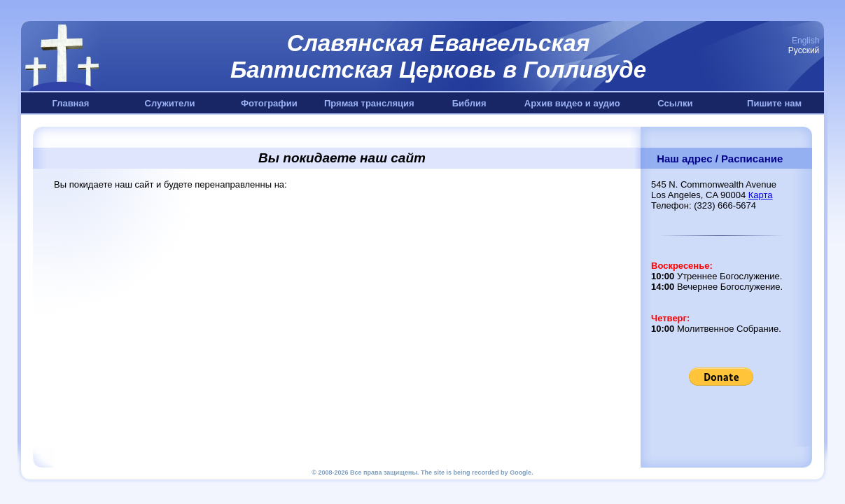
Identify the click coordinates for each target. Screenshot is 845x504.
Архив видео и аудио (572, 103)
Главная (70, 103)
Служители (170, 103)
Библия (469, 103)
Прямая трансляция (369, 103)
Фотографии (269, 103)
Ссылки (675, 103)
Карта (761, 195)
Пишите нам (774, 103)
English (805, 41)
